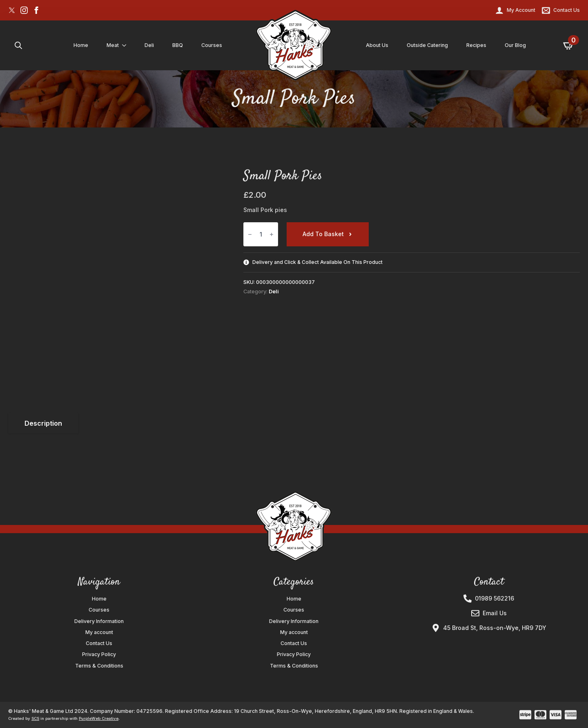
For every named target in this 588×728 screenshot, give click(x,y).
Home (81, 45)
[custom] (12, 10)
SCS (35, 718)
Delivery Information (99, 621)
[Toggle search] (18, 45)
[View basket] (569, 45)
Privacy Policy (99, 654)
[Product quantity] (261, 234)
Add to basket (323, 234)
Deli (149, 45)
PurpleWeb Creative (99, 718)
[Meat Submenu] (126, 45)
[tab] (43, 423)
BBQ (178, 45)
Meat (113, 45)
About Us (377, 45)
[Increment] (272, 234)
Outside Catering (427, 45)
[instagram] (24, 10)
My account (99, 632)
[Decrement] (250, 234)
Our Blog (515, 45)
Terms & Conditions (99, 666)
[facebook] (36, 10)
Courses (212, 45)
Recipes (476, 45)
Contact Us (99, 643)
